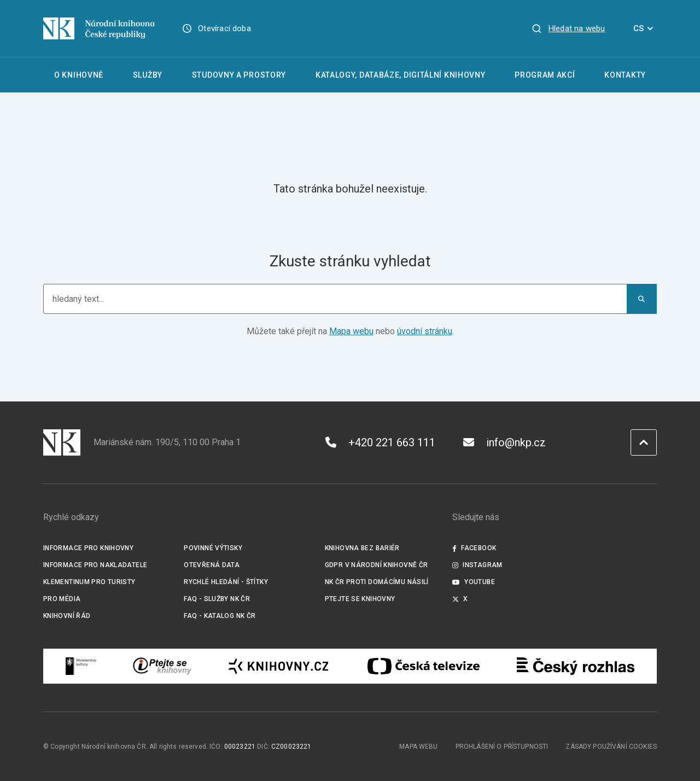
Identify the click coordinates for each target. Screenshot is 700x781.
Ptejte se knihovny (360, 599)
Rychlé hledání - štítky (226, 582)
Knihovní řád (67, 616)
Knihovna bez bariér (362, 548)
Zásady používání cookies (611, 747)
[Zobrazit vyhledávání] (568, 28)
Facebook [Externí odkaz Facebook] (474, 548)
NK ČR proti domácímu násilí (377, 582)
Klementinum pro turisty (89, 582)
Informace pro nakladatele (95, 565)
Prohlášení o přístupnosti (502, 747)
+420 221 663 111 (380, 442)
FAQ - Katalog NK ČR (220, 616)
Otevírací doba (224, 28)
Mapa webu (351, 331)
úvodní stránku (425, 331)
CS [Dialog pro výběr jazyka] (645, 28)
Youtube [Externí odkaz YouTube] (474, 582)
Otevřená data (212, 565)
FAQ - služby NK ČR (217, 599)
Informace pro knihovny (88, 548)
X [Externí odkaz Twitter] (460, 599)
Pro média (62, 599)
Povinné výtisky (213, 548)
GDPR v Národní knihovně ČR (377, 565)
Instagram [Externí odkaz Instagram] (477, 565)
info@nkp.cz (504, 442)
